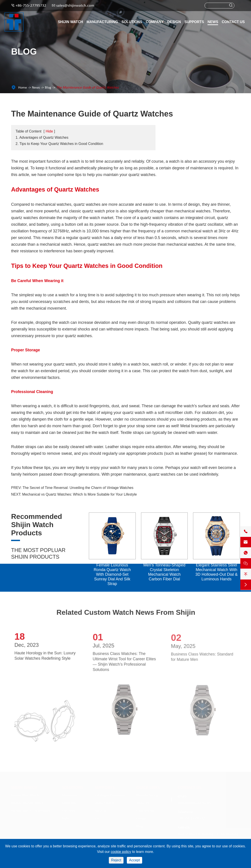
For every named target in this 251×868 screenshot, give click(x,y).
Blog (48, 88)
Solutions (132, 22)
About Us (143, 802)
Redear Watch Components (31, 810)
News (213, 22)
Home (23, 88)
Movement (70, 794)
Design (174, 22)
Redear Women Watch (27, 802)
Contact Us (233, 22)
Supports (194, 22)
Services (101, 810)
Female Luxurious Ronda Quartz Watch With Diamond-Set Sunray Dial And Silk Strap (112, 574)
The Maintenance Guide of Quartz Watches (88, 88)
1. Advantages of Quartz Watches (42, 137)
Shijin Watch (70, 22)
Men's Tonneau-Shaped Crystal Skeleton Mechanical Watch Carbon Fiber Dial (164, 572)
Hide (49, 131)
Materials (69, 802)
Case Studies (145, 810)
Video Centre (104, 802)
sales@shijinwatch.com (75, 6)
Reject (116, 860)
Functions (69, 810)
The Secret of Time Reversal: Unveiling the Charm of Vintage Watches (78, 488)
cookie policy (121, 852)
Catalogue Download (110, 794)
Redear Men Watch (25, 794)
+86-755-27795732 (31, 6)
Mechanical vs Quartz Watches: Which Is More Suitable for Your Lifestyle (80, 494)
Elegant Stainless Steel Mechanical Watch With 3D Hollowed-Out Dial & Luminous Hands (217, 572)
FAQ (98, 818)
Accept (134, 860)
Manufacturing (102, 22)
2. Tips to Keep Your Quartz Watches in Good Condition (59, 144)
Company (155, 22)
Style (65, 818)
